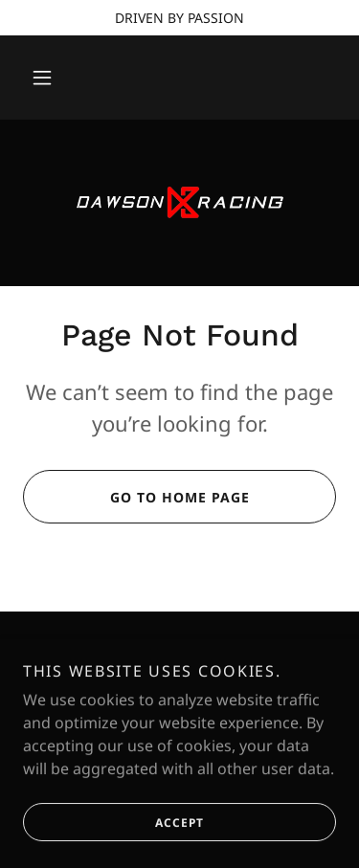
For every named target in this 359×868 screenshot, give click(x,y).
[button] (42, 78)
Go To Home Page (136, 497)
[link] (180, 203)
